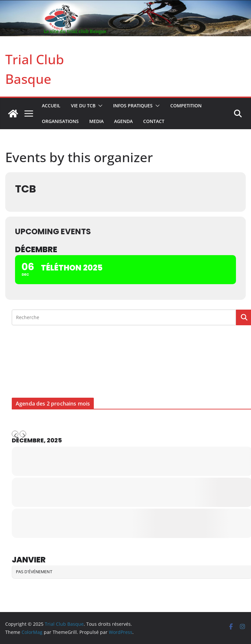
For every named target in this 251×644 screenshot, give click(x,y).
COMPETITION (186, 106)
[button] (99, 106)
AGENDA (123, 121)
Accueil (51, 106)
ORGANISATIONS (60, 121)
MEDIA (96, 121)
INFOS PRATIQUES (133, 106)
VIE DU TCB (83, 106)
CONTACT (154, 121)
